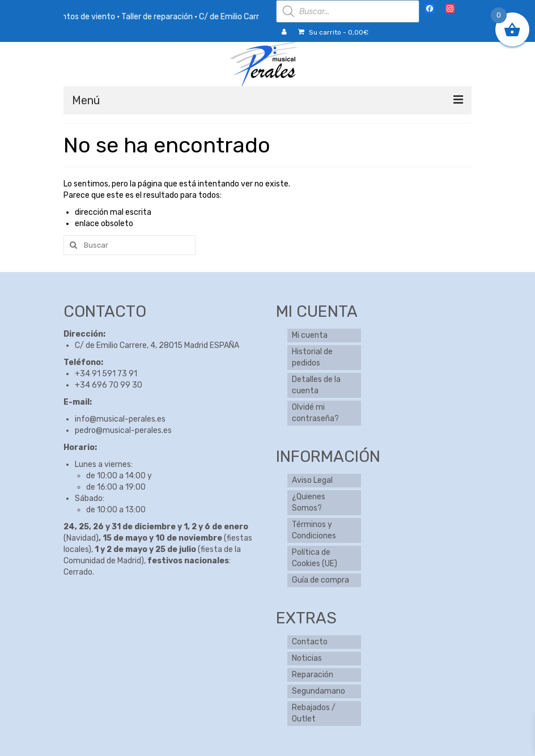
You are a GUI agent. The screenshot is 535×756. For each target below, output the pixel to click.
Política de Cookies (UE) (315, 558)
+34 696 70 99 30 (109, 385)
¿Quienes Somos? (309, 502)
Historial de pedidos (312, 357)
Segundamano (319, 691)
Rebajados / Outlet (314, 713)
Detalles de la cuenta (316, 385)
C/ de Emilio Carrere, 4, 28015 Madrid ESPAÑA (157, 345)
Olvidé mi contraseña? (315, 413)
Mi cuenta (310, 335)
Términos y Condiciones (314, 530)
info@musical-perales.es (120, 419)
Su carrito (333, 32)
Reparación (313, 675)
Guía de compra (320, 580)
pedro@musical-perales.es (123, 430)
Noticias (307, 658)
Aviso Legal (312, 480)
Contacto (310, 642)
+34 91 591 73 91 (106, 374)
